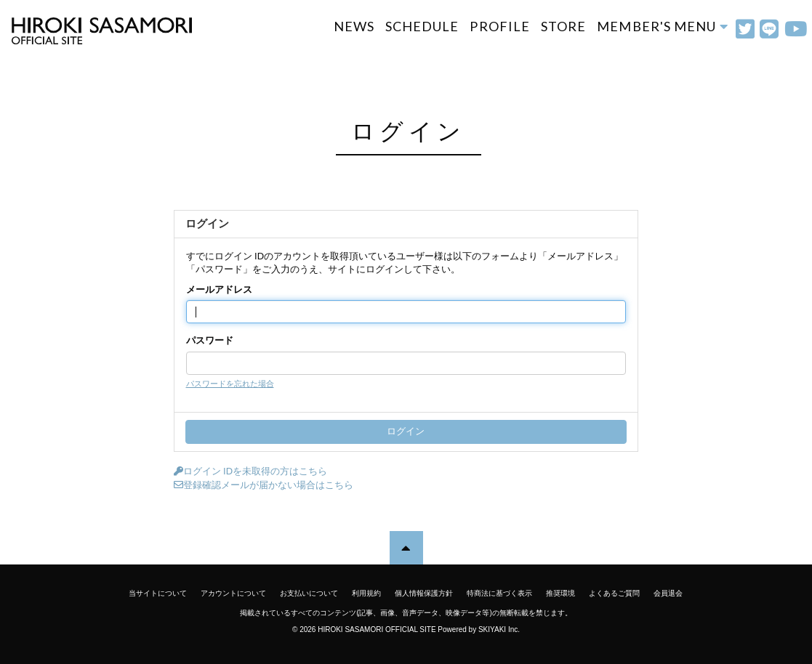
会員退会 (668, 593)
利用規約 (366, 593)
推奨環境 (560, 593)
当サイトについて (158, 593)
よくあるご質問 (614, 593)
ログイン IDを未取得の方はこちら (251, 471)
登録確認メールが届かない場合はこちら (264, 485)
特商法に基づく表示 (499, 593)
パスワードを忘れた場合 (230, 384)
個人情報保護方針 (424, 593)
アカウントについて (233, 593)
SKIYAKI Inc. (499, 629)
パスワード (210, 340)
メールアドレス (219, 290)
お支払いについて (309, 593)
